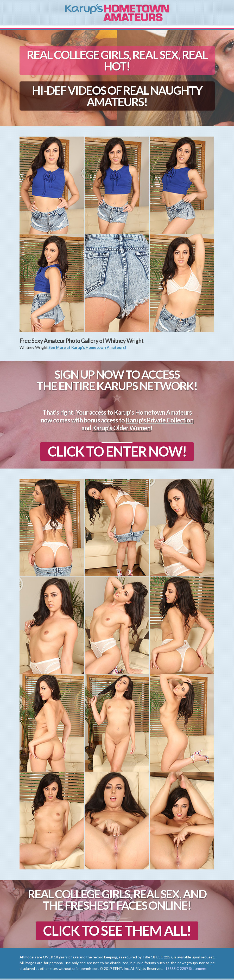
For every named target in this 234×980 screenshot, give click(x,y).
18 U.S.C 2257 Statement (186, 969)
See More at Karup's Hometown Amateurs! (87, 347)
